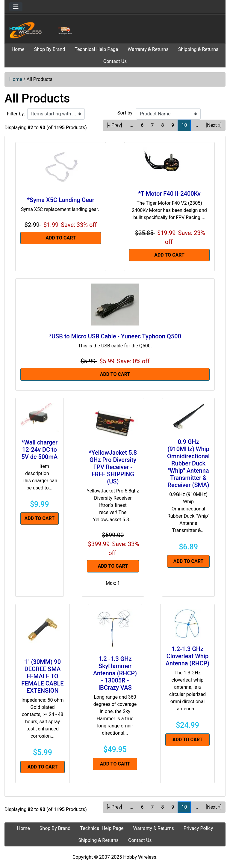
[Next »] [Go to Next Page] (214, 125)
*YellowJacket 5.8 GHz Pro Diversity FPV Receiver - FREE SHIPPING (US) (113, 467)
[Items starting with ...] (56, 114)
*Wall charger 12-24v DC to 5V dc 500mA (39, 450)
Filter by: (16, 114)
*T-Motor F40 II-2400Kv (169, 194)
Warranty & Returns (148, 49)
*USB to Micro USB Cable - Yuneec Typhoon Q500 (115, 336)
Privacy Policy (198, 828)
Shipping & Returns (198, 49)
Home (18, 49)
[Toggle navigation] (16, 7)
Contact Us (115, 61)
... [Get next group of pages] (196, 125)
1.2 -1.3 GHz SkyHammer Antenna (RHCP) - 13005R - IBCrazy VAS (115, 673)
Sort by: (125, 113)
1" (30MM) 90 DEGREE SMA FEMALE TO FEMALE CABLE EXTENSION (42, 676)
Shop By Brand (50, 49)
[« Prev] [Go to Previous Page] (114, 125)
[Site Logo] (41, 30)
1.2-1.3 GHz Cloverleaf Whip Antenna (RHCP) (187, 656)
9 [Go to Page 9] (173, 125)
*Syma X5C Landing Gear (61, 200)
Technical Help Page (96, 49)
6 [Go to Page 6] (142, 125)
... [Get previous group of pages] (132, 125)
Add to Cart (61, 238)
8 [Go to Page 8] (162, 125)
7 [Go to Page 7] (152, 125)
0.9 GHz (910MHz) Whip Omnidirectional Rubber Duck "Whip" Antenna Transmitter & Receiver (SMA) (188, 463)
